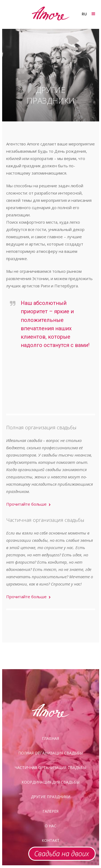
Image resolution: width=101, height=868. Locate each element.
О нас (50, 826)
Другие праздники (51, 797)
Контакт (51, 840)
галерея (50, 811)
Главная (50, 738)
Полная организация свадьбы (41, 427)
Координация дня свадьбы (50, 782)
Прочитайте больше (28, 504)
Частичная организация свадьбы (45, 520)
